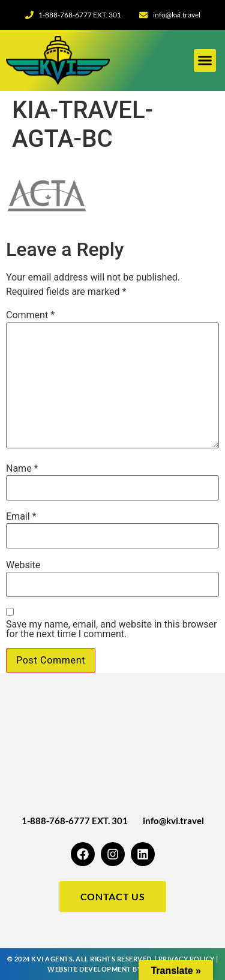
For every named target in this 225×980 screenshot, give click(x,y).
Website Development (89, 969)
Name (22, 469)
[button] (205, 61)
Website (23, 565)
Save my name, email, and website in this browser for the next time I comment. (111, 629)
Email (21, 517)
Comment (30, 315)
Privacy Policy (187, 959)
